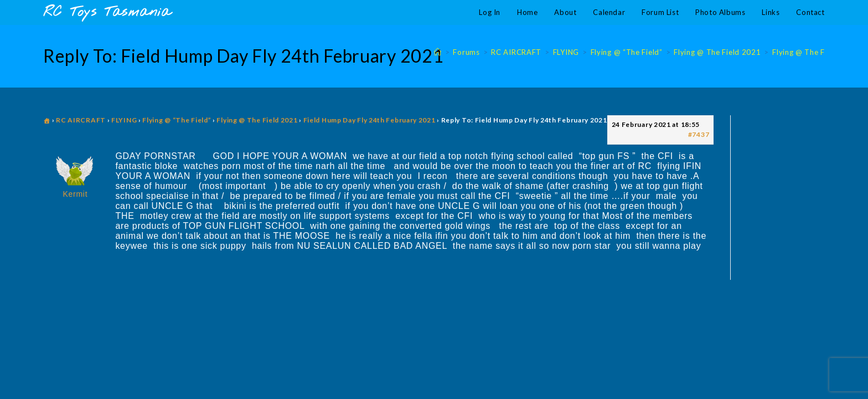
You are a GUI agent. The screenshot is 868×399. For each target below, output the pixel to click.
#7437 (699, 134)
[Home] (438, 52)
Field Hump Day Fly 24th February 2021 (370, 120)
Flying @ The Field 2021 (816, 52)
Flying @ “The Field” (177, 120)
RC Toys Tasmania (107, 12)
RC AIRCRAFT (81, 120)
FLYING (124, 120)
